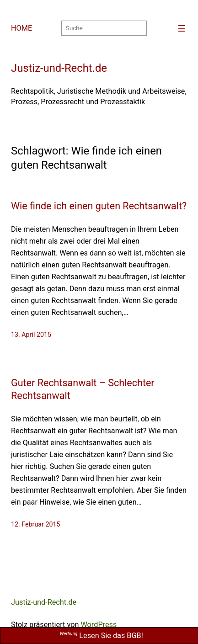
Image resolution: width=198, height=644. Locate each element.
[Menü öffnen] (182, 28)
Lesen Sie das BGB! (102, 636)
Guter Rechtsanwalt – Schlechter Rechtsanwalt (83, 389)
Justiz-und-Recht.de (59, 68)
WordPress (99, 625)
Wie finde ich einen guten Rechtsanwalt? (99, 206)
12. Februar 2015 (35, 524)
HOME (21, 28)
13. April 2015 (31, 335)
